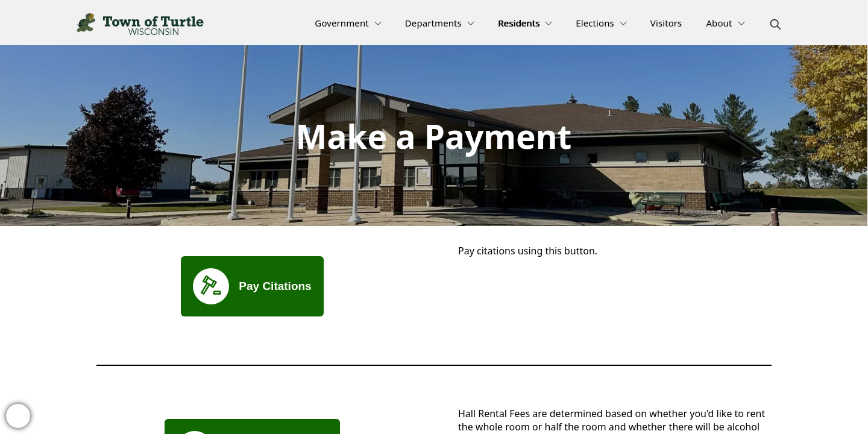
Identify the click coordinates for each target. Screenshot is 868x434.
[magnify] (775, 24)
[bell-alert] (18, 416)
